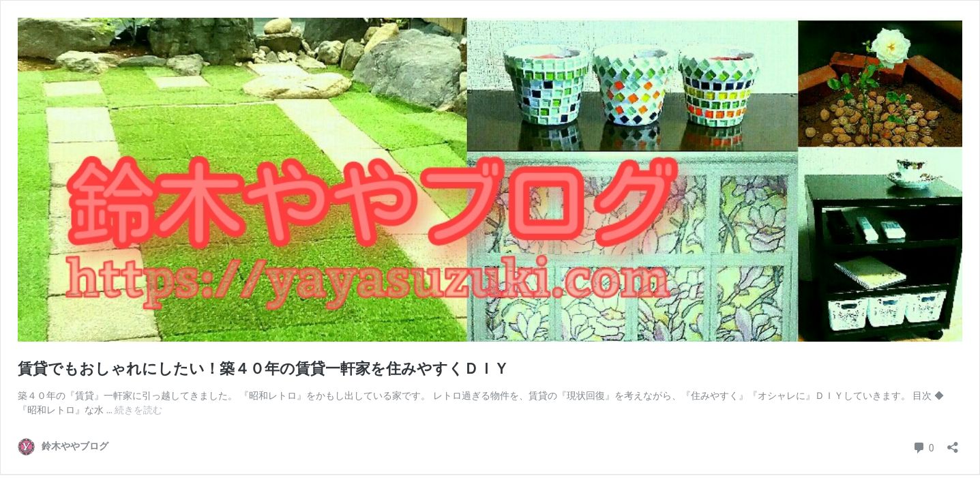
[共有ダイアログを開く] (953, 443)
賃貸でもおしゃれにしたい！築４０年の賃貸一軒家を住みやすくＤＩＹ (263, 369)
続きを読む (138, 410)
